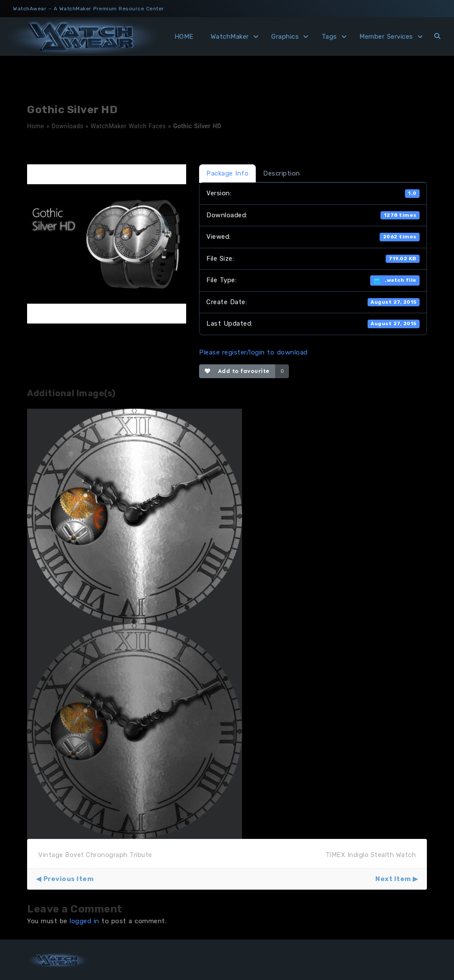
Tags (329, 37)
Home (36, 126)
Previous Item (69, 879)
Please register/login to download (253, 352)
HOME (184, 37)
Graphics (285, 37)
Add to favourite (237, 371)
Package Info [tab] (227, 173)
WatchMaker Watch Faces (128, 126)
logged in (84, 921)
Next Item (393, 879)
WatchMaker (230, 37)
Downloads (67, 126)
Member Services (386, 37)
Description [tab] (282, 173)
